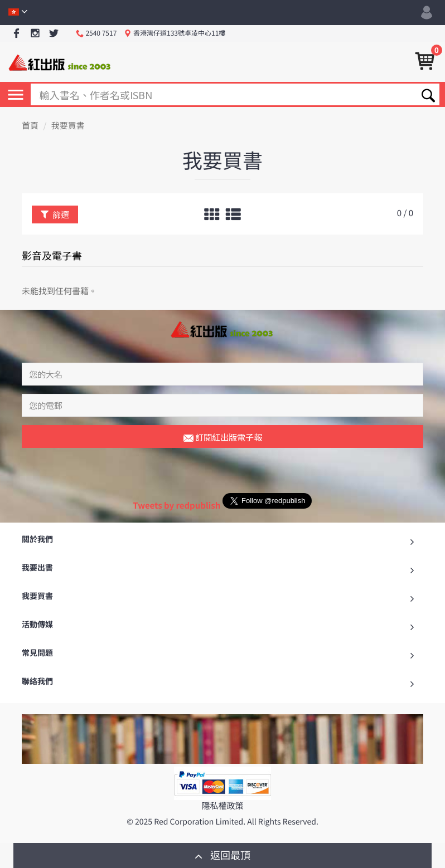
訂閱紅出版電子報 (223, 438)
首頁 (30, 126)
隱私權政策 (222, 806)
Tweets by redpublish (176, 506)
